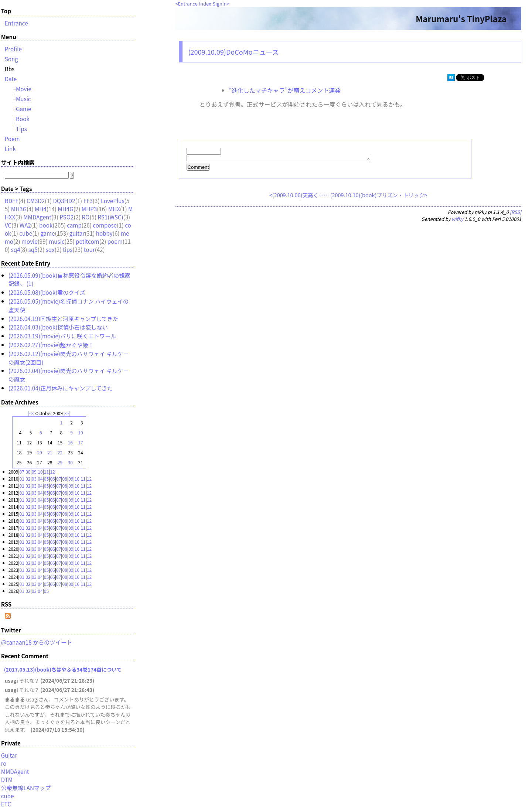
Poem (12, 139)
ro (4, 763)
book (46, 225)
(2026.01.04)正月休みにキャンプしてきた (61, 388)
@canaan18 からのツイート (37, 642)
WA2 (25, 225)
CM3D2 (36, 201)
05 (46, 479)
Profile (13, 49)
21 (50, 452)
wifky (457, 220)
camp (74, 225)
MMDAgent (37, 217)
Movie (24, 89)
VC (8, 225)
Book (23, 119)
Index (205, 4)
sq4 (16, 249)
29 (60, 462)
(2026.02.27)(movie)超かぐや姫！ (51, 345)
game (47, 233)
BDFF (12, 201)
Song (11, 59)
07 (22, 472)
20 (39, 452)
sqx (50, 249)
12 (52, 472)
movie (30, 241)
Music (23, 99)
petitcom (88, 241)
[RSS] (516, 213)
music (57, 241)
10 (80, 432)
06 (52, 479)
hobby (104, 233)
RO (86, 217)
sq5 (33, 249)
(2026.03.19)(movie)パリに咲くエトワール (62, 336)
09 (34, 472)
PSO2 (66, 217)
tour (89, 249)
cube (26, 233)
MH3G (19, 209)
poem (115, 241)
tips (68, 249)
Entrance (188, 4)
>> (66, 413)
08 (28, 472)
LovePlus (113, 201)
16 (70, 442)
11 (46, 472)
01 (22, 479)
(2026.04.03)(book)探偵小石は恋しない (58, 327)
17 (80, 442)
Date (11, 79)
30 (70, 462)
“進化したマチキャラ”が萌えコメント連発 (285, 90)
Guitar (9, 755)
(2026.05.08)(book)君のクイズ (47, 292)
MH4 (41, 209)
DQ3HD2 (64, 201)
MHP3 (89, 209)
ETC (6, 804)
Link (10, 149)
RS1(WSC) (110, 217)
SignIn (220, 4)
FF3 (88, 201)
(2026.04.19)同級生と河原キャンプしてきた (63, 318)
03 (34, 479)
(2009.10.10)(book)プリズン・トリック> (379, 196)
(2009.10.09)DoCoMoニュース (233, 52)
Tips (21, 129)
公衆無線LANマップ (26, 788)
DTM (7, 779)
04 (40, 479)
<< (32, 413)
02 (28, 479)
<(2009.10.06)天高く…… (299, 196)
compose (105, 225)
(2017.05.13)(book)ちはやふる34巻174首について (63, 669)
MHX (114, 209)
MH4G (65, 209)
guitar (77, 233)
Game (24, 109)
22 (60, 452)
